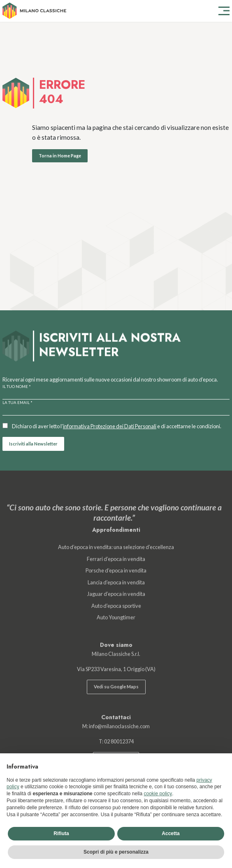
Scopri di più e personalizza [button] (116, 852)
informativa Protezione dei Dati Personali (110, 426)
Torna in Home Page (60, 156)
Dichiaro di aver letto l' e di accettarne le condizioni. (117, 426)
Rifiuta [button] (61, 833)
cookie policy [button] (158, 794)
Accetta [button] (171, 833)
